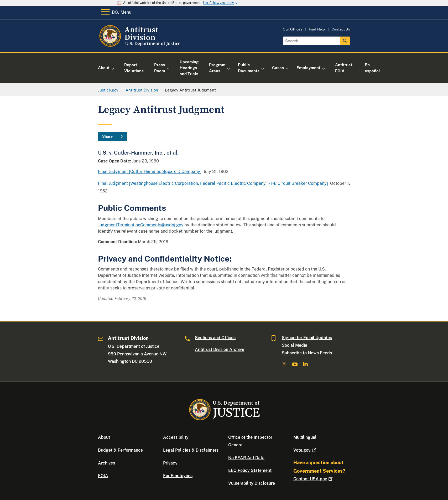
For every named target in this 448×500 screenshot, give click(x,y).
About (104, 437)
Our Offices (293, 29)
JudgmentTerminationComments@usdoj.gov (141, 225)
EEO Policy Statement (250, 470)
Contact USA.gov (314, 479)
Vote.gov (305, 450)
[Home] (141, 46)
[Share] (113, 137)
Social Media (295, 345)
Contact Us (341, 29)
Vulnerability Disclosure (252, 483)
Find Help (317, 29)
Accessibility (176, 437)
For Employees (178, 476)
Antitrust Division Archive (220, 350)
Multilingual (305, 437)
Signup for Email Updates (307, 338)
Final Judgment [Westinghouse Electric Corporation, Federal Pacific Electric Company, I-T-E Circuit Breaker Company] (213, 183)
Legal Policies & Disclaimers (191, 450)
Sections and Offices (215, 338)
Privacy (170, 463)
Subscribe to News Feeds (307, 353)
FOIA (103, 476)
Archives (106, 463)
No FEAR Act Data (246, 458)
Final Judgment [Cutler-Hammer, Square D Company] (150, 172)
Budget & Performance (120, 450)
